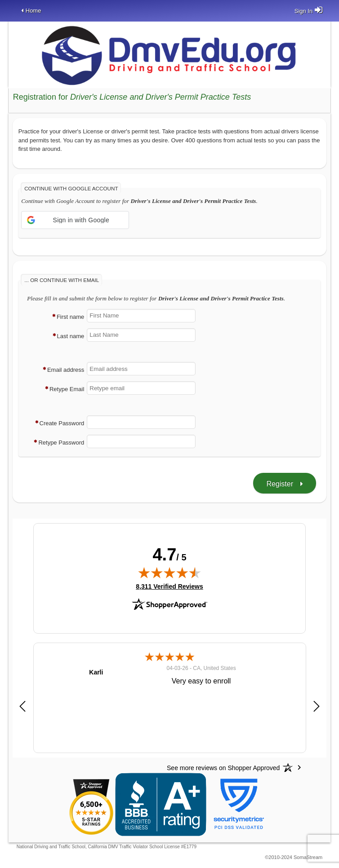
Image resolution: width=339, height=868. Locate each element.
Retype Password (61, 443)
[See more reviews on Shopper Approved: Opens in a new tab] (223, 767)
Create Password (62, 423)
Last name (71, 336)
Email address (66, 370)
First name (70, 317)
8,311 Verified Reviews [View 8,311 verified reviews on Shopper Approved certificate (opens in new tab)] (169, 586)
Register (280, 484)
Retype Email (67, 389)
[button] (75, 220)
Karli (96, 672)
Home (33, 11)
